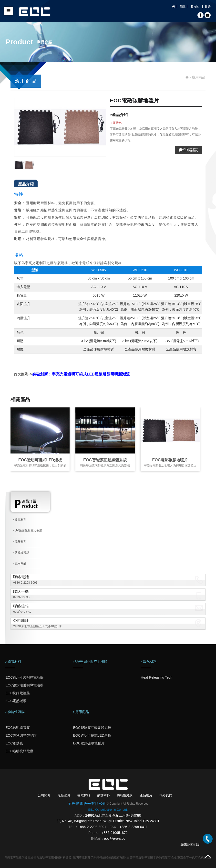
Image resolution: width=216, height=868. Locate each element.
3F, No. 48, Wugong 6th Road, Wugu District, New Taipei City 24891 (108, 821)
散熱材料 (20, 541)
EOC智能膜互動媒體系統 (105, 460)
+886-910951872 (115, 833)
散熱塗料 (103, 795)
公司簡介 (44, 795)
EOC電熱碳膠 (16, 701)
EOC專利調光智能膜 (21, 735)
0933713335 (21, 597)
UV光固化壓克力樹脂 (28, 530)
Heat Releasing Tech (157, 677)
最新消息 (64, 795)
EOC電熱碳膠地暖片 (170, 460)
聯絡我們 (166, 795)
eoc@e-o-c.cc (22, 612)
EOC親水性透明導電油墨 (24, 685)
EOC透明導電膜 (18, 728)
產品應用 (146, 795)
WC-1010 (181, 270)
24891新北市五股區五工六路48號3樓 (37, 626)
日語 (208, 7)
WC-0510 (140, 270)
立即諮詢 (188, 150)
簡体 (183, 7)
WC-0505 (98, 270)
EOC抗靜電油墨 (18, 693)
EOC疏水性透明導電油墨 (24, 677)
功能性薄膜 (21, 552)
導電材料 (20, 520)
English (196, 7)
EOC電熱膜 (14, 743)
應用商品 (20, 563)
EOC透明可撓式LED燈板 (40, 460)
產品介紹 (26, 184)
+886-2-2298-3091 (25, 583)
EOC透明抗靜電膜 (19, 751)
